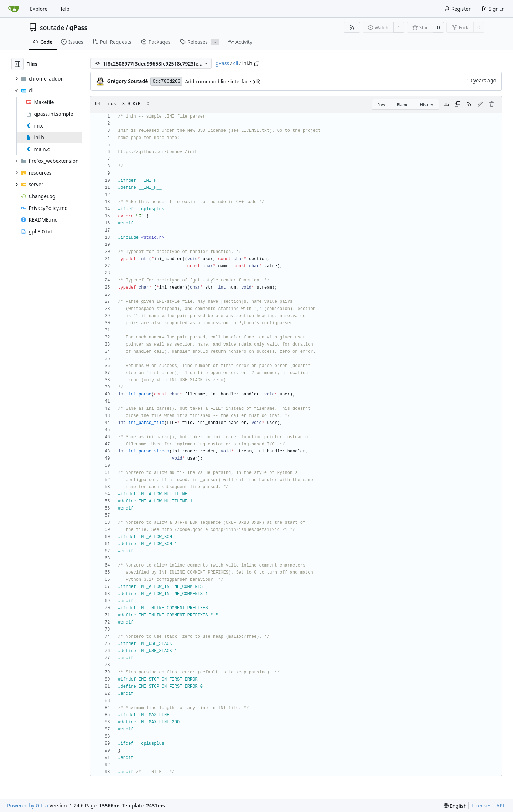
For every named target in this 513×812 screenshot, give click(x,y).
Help (64, 9)
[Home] (14, 9)
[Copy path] (257, 63)
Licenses (482, 805)
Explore (39, 9)
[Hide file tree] (17, 64)
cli (235, 63)
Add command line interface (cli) (223, 81)
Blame (403, 105)
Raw (382, 105)
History (427, 105)
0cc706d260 (166, 81)
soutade (52, 27)
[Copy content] (457, 104)
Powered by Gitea (28, 805)
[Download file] (446, 104)
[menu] (455, 806)
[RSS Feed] (352, 27)
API (500, 805)
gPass (79, 27)
